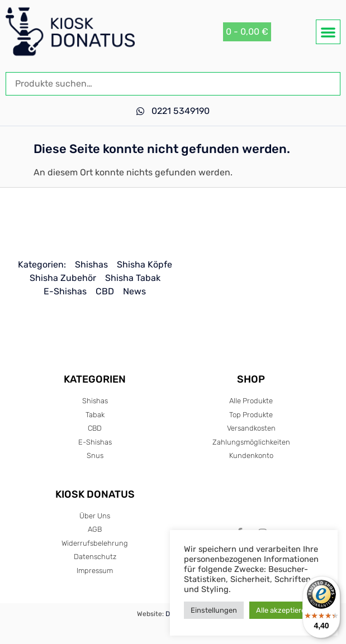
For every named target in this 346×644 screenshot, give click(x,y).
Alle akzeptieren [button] (283, 610)
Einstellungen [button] (214, 610)
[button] (328, 32)
